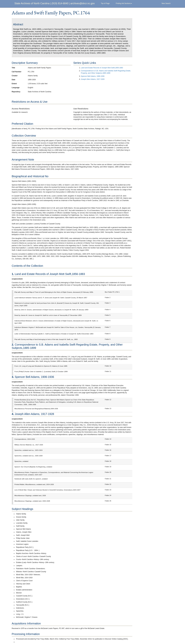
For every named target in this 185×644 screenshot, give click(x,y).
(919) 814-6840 (60, 3)
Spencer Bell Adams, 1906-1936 (93, 76)
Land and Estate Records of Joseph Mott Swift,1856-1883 (102, 68)
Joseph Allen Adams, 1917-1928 (93, 79)
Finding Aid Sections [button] (124, 3)
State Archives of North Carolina (32, 3)
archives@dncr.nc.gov (83, 3)
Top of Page (105, 3)
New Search (166, 3)
